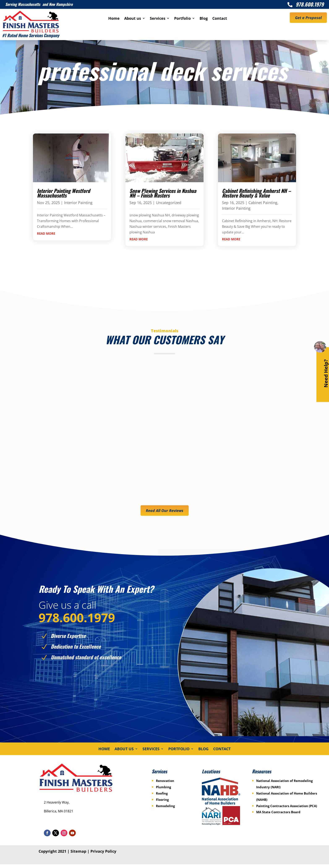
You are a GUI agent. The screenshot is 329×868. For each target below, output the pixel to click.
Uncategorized (169, 203)
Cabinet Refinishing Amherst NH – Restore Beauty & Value (256, 193)
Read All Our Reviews (165, 511)
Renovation (165, 785)
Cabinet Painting (263, 203)
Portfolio (182, 19)
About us (133, 19)
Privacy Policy (103, 855)
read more (46, 233)
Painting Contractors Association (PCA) (287, 810)
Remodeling (165, 810)
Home (114, 19)
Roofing (162, 797)
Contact (220, 19)
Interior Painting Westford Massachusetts (63, 193)
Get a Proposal (308, 18)
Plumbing (163, 791)
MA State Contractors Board (278, 816)
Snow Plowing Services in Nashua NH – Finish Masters (163, 193)
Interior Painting (78, 203)
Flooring (162, 803)
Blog (204, 19)
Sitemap (78, 855)
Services (158, 19)
